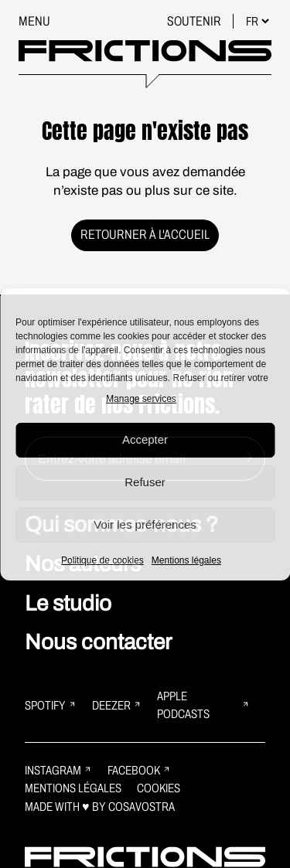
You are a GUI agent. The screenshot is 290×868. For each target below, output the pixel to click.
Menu (34, 21)
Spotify (51, 705)
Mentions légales (186, 560)
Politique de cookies (102, 560)
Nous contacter (98, 642)
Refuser (145, 482)
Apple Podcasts (203, 705)
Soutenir (195, 21)
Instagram (58, 770)
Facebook (139, 770)
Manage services (141, 399)
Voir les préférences (145, 524)
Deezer (117, 705)
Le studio (68, 603)
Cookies (159, 788)
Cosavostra (142, 807)
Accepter (145, 439)
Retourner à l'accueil (145, 235)
